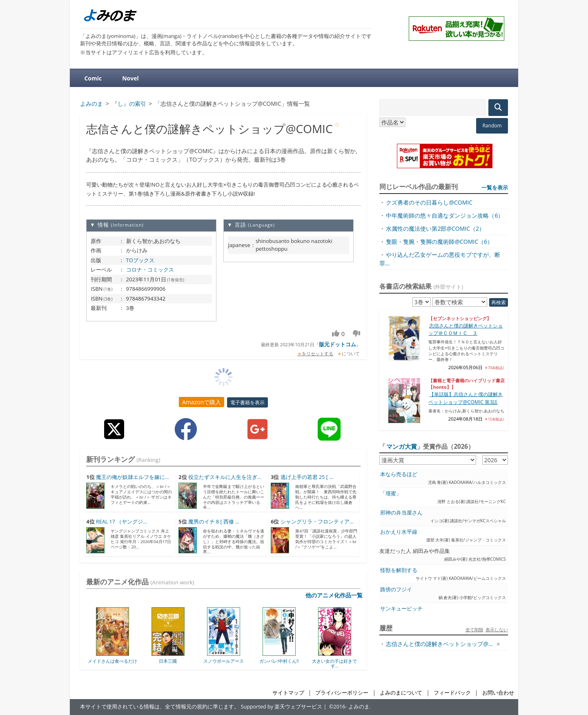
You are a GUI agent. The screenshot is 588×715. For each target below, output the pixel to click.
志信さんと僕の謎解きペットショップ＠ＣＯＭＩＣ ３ (465, 329)
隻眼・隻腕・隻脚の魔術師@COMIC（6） (439, 242)
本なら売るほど (399, 474)
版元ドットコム (337, 344)
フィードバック (452, 693)
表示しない (497, 629)
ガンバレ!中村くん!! (279, 661)
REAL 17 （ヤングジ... (121, 522)
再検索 (499, 302)
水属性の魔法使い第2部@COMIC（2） (435, 228)
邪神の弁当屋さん (401, 513)
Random (492, 126)
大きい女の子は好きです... (334, 663)
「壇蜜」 (391, 493)
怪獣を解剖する (399, 570)
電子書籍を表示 (247, 402)
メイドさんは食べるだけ (112, 661)
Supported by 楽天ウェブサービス (282, 707)
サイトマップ (288, 693)
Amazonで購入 (202, 402)
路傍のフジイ (396, 589)
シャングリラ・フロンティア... (317, 522)
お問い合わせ (498, 693)
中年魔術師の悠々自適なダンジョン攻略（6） (445, 215)
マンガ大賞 (402, 446)
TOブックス (140, 260)
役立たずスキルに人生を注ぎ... (225, 477)
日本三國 (168, 661)
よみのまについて (401, 693)
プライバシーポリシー (342, 693)
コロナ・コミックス (150, 270)
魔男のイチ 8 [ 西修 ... (214, 522)
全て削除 (474, 629)
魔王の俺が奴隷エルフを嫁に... (133, 477)
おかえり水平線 (399, 532)
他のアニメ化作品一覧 (334, 595)
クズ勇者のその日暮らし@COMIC (429, 202)
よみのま (359, 707)
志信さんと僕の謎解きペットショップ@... (439, 644)
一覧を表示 (495, 187)
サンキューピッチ (401, 609)
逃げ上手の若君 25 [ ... (307, 477)
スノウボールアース (224, 661)
